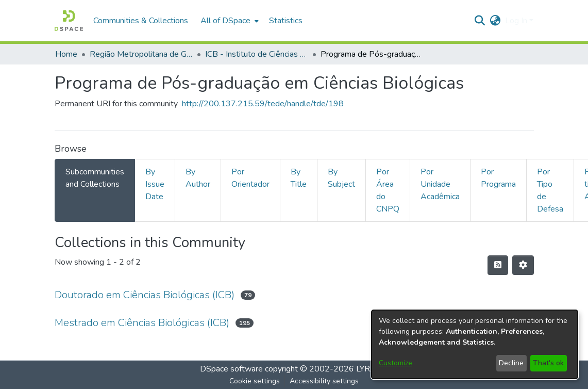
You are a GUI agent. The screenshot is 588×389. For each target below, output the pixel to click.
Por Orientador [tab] (250, 178)
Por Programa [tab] (498, 178)
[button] (69, 21)
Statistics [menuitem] (286, 21)
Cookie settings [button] (255, 381)
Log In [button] (517, 21)
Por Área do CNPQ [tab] (388, 190)
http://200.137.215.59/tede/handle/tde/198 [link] (263, 104)
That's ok (548, 363)
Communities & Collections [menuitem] (141, 21)
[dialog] (475, 344)
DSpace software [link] (231, 369)
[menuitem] (229, 21)
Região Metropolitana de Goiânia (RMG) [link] (141, 54)
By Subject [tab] (341, 178)
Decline (511, 363)
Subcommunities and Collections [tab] (95, 178)
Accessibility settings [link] (324, 381)
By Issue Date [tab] (155, 184)
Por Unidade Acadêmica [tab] (440, 184)
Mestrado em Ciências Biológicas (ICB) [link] (142, 323)
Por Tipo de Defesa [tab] (550, 190)
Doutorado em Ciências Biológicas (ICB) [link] (145, 295)
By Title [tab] (299, 178)
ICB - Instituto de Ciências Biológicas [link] (257, 54)
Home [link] (66, 54)
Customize (396, 363)
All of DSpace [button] (225, 21)
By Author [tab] (198, 178)
